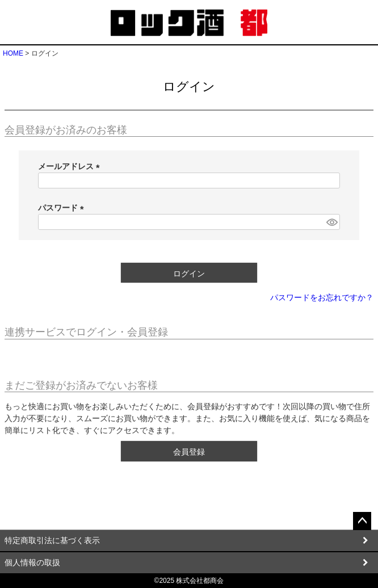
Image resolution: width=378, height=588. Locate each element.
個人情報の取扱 (32, 562)
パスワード (63, 208)
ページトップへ (362, 521)
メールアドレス (71, 166)
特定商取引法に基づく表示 (52, 540)
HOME (13, 53)
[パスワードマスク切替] (331, 222)
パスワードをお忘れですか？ (322, 297)
